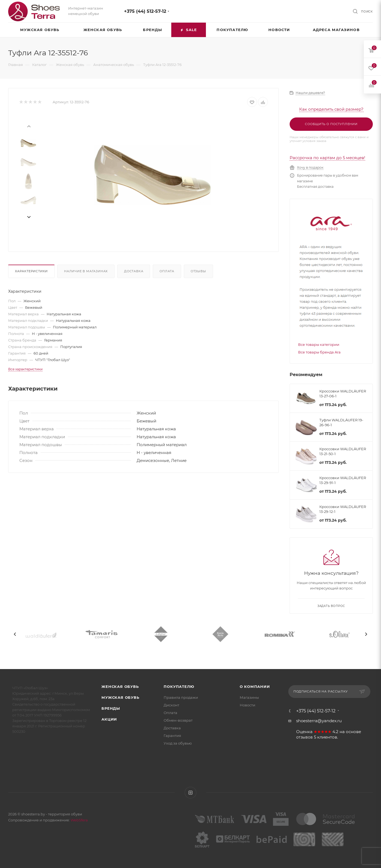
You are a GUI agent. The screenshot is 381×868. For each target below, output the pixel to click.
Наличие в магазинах (86, 271)
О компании (255, 686)
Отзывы (198, 271)
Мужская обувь (120, 697)
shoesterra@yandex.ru (319, 721)
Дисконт (171, 705)
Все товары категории (319, 344)
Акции (109, 719)
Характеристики (31, 271)
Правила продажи (181, 697)
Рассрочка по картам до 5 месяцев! (327, 158)
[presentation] (29, 126)
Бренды (111, 708)
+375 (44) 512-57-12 (145, 11)
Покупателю (179, 686)
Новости (247, 705)
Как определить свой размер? (331, 109)
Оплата (167, 271)
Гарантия (172, 736)
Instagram (190, 793)
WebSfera (79, 820)
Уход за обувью (178, 743)
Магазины (249, 697)
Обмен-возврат (178, 720)
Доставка (134, 271)
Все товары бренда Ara (319, 352)
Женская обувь (120, 686)
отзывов (304, 737)
